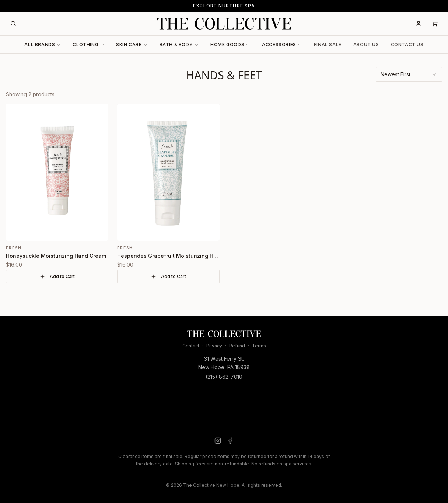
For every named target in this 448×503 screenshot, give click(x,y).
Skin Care (132, 44)
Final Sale (328, 44)
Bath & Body (179, 44)
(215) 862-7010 (224, 377)
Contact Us (407, 44)
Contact (191, 346)
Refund (237, 346)
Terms (259, 346)
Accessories (282, 44)
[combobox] (409, 74)
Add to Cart (57, 277)
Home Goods (230, 44)
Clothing (88, 44)
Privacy (214, 346)
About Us (366, 44)
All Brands (43, 44)
